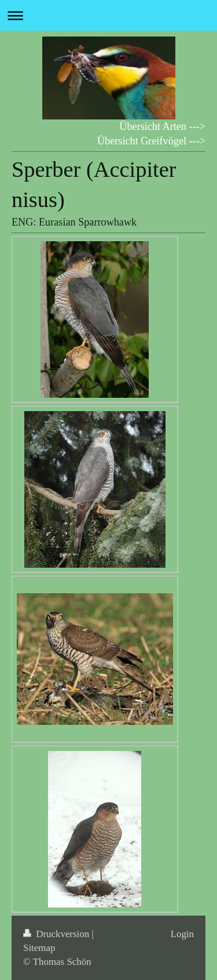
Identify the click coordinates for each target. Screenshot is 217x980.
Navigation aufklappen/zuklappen (108, 15)
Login (182, 934)
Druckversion (57, 934)
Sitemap (39, 948)
